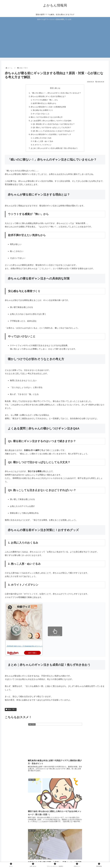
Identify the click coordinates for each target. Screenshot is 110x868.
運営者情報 (85, 861)
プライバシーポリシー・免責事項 (53, 861)
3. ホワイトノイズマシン (42, 145)
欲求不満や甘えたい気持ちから (44, 103)
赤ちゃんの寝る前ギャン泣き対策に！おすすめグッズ (51, 134)
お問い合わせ (33, 861)
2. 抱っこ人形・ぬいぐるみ (43, 141)
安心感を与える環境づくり (43, 110)
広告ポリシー (73, 861)
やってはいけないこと (41, 114)
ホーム (23, 861)
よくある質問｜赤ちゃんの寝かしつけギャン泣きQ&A (51, 121)
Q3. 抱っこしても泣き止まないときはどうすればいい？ (54, 131)
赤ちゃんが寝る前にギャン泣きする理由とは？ (48, 96)
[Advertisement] (55, 39)
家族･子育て (11, 709)
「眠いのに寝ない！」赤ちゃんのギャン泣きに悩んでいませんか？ (56, 93)
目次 (52, 88)
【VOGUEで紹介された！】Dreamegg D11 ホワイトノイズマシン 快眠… (30, 646)
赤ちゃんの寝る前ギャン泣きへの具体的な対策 (48, 107)
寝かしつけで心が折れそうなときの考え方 (47, 117)
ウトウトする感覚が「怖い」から (45, 100)
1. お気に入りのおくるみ (42, 138)
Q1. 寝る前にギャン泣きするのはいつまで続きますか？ (54, 124)
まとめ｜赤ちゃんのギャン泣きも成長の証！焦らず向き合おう (54, 148)
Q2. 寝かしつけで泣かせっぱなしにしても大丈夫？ (52, 127)
